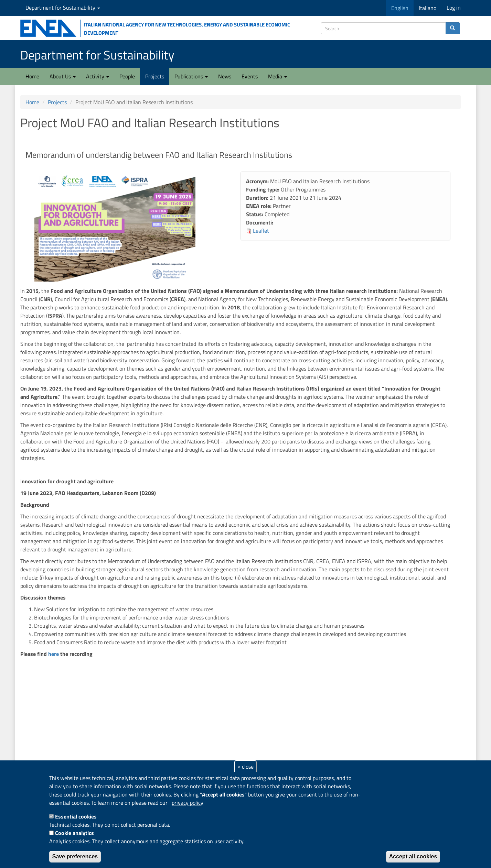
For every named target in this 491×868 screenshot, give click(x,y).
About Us (63, 76)
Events (250, 76)
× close (245, 767)
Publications (191, 76)
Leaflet (261, 231)
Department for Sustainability (63, 8)
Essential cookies (76, 816)
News (225, 76)
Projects (155, 76)
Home (32, 76)
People (127, 76)
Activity (98, 76)
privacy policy (188, 803)
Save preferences (75, 856)
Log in (454, 8)
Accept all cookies (413, 856)
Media (277, 76)
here (54, 654)
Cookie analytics (74, 833)
